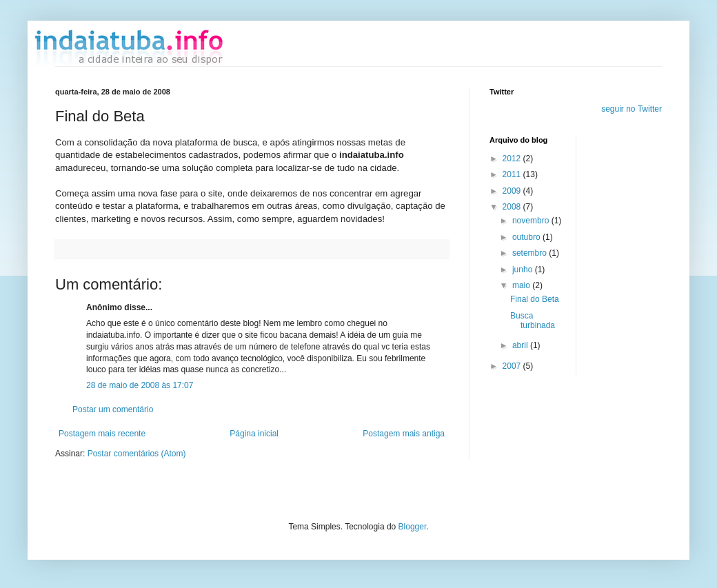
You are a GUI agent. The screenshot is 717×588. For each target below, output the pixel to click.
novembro (532, 221)
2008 (513, 207)
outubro (527, 237)
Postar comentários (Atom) (137, 454)
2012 (513, 159)
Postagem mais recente (102, 434)
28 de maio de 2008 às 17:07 (140, 385)
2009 (513, 191)
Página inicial (254, 434)
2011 (513, 174)
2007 (513, 366)
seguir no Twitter (632, 109)
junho (524, 270)
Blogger (413, 527)
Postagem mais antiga (404, 434)
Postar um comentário (113, 409)
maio (522, 285)
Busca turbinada (533, 321)
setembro (531, 253)
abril (521, 345)
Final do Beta (535, 299)
